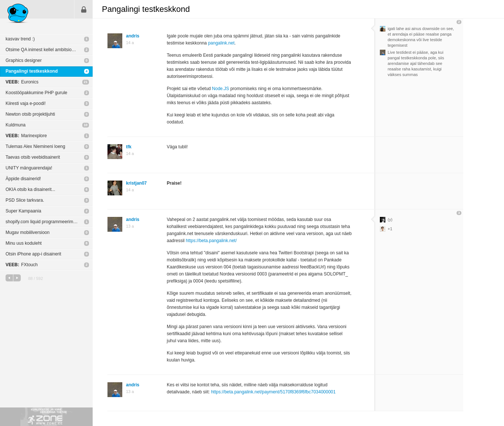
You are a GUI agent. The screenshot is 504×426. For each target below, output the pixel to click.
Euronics (22, 82)
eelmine (9, 278)
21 (86, 82)
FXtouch (22, 265)
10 (86, 125)
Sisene (84, 9)
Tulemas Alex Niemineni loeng (35, 146)
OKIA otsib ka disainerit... (30, 189)
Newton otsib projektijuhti (30, 114)
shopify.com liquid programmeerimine (42, 222)
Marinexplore (26, 136)
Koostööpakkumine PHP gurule (37, 93)
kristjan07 (136, 183)
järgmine (17, 278)
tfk (129, 147)
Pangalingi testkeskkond (32, 71)
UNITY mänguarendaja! (29, 168)
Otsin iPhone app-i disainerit (33, 254)
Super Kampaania (23, 211)
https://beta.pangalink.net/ (211, 241)
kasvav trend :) (20, 39)
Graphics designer (24, 60)
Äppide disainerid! (23, 179)
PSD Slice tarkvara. (25, 200)
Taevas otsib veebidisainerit (33, 157)
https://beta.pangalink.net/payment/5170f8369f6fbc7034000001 (273, 392)
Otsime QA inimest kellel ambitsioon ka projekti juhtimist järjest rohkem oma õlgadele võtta (49, 50)
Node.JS (220, 89)
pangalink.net (221, 43)
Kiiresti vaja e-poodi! (26, 103)
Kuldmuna (16, 125)
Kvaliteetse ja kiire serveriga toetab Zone (46, 417)
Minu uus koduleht (24, 243)
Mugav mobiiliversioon (28, 232)
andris (133, 36)
